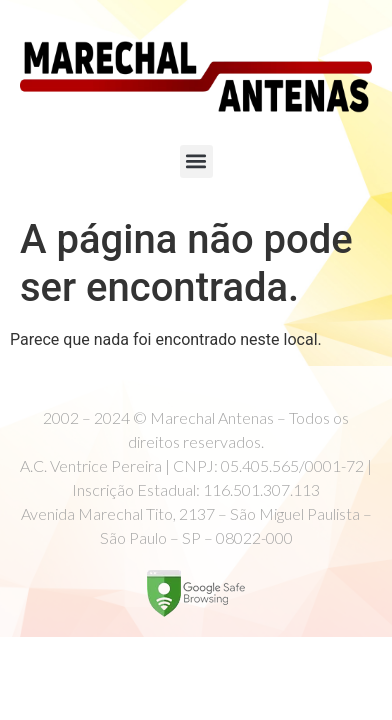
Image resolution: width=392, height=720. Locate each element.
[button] (196, 161)
